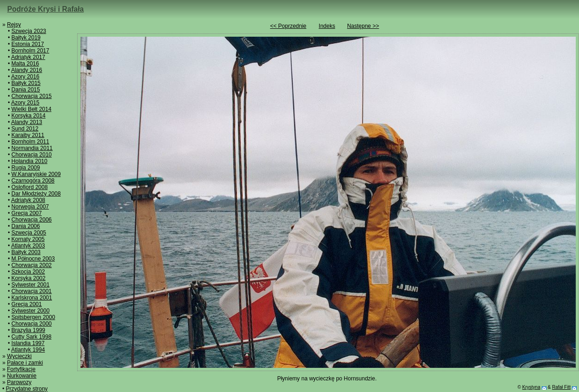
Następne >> (363, 26)
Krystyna (531, 387)
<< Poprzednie (288, 26)
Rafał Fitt (561, 387)
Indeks (327, 26)
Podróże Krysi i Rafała (46, 9)
